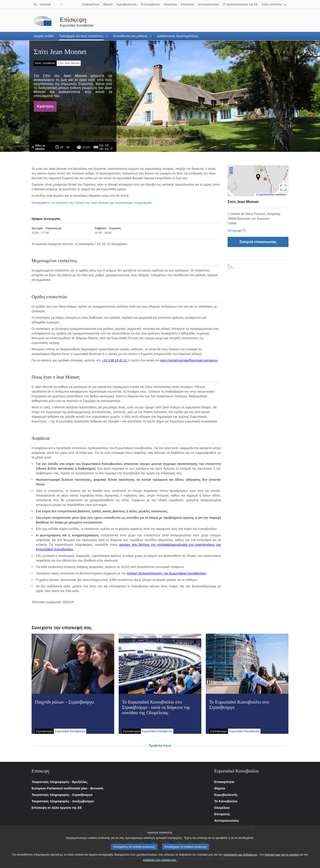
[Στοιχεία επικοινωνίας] (258, 242)
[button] (274, 4)
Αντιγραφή (235, 231)
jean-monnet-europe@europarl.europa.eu (189, 360)
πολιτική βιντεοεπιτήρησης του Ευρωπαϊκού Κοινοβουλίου (166, 573)
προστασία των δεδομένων (240, 856)
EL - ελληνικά (42, 4)
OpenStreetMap (266, 195)
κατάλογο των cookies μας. (160, 862)
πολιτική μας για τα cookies (282, 856)
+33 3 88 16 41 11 (114, 360)
